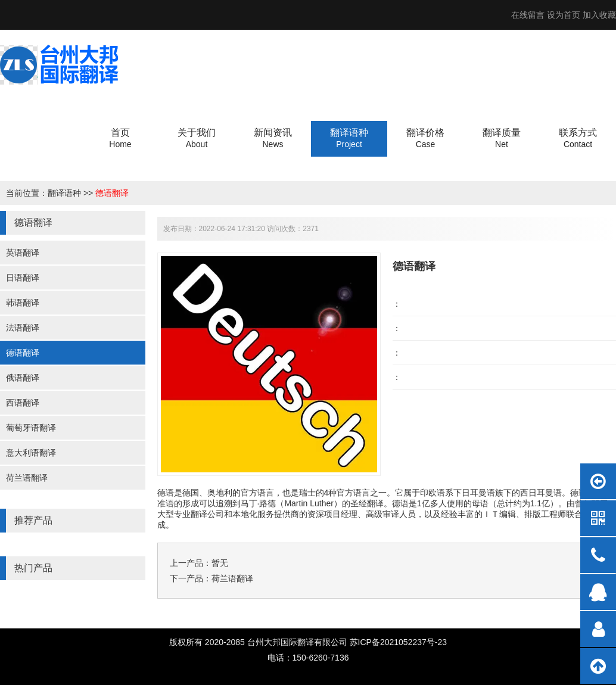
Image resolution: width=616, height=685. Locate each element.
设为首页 (564, 15)
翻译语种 (64, 193)
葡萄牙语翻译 (31, 428)
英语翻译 (23, 253)
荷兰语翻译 (27, 478)
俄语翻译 (23, 378)
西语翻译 (23, 403)
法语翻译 (23, 328)
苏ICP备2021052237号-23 (398, 642)
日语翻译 (23, 278)
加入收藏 (599, 15)
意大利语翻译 (31, 453)
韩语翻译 (23, 303)
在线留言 (528, 15)
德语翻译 (112, 193)
